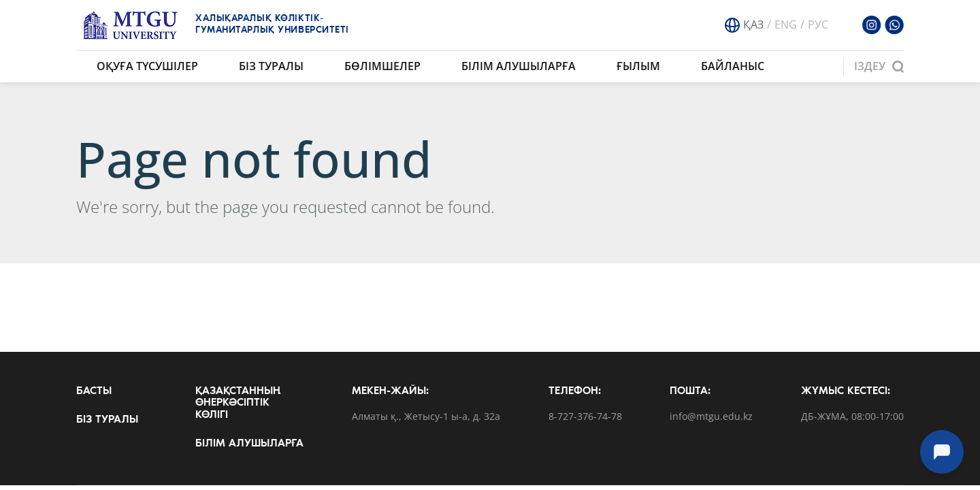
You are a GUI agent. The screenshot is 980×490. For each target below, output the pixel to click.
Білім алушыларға (519, 66)
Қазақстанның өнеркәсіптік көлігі (238, 403)
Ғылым (638, 66)
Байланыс (733, 66)
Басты (94, 391)
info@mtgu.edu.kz (711, 417)
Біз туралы (271, 66)
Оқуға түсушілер (147, 66)
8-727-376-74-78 (585, 417)
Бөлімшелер (382, 66)
